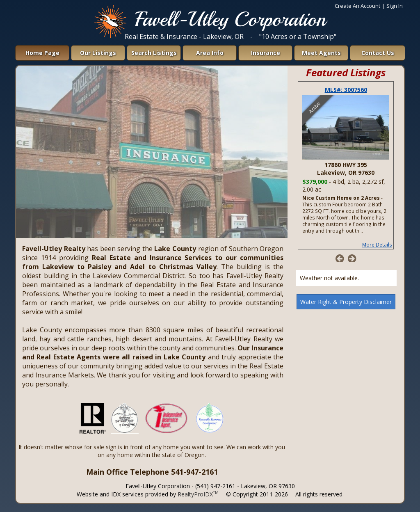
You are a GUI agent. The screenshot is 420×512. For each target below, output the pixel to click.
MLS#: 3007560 (346, 90)
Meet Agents (321, 53)
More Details (377, 245)
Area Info (210, 53)
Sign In (395, 6)
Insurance (266, 53)
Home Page (42, 53)
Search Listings (154, 53)
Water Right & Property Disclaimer (346, 302)
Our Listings (98, 53)
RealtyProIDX (198, 494)
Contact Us (378, 53)
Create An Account (357, 6)
